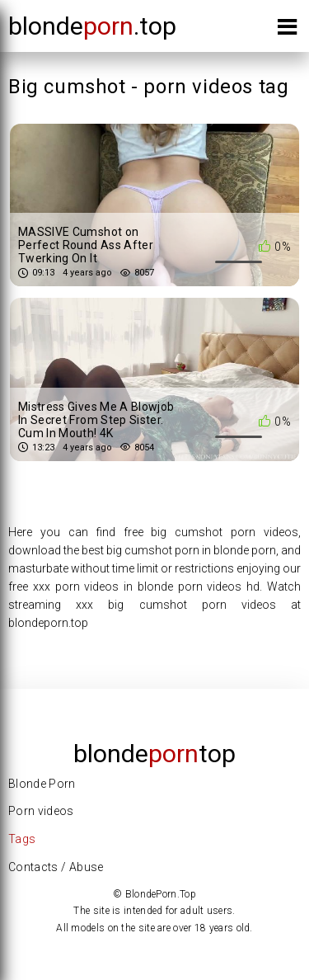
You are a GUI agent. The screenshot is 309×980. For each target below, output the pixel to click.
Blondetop (154, 754)
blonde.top (92, 26)
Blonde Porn (42, 784)
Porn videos (41, 811)
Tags (22, 839)
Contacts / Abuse (56, 867)
